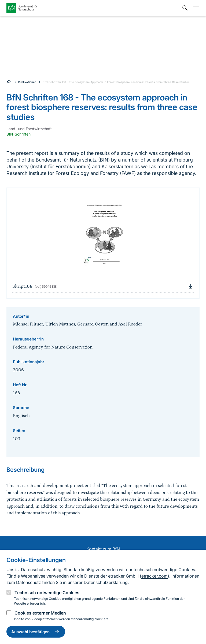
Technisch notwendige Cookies (47, 593)
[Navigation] (195, 8)
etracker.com (154, 576)
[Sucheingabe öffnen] (184, 8)
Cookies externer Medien (40, 613)
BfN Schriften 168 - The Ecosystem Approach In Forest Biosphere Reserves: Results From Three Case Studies (116, 82)
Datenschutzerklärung (106, 582)
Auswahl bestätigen (36, 632)
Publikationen (27, 82)
